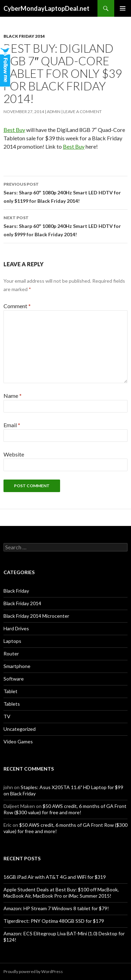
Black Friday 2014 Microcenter (36, 616)
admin (54, 112)
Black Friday (16, 591)
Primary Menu (123, 8)
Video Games (18, 741)
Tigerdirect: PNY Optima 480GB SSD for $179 (54, 921)
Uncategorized (20, 729)
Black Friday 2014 (24, 36)
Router (11, 654)
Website (14, 454)
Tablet (10, 691)
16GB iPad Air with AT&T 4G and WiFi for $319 (55, 877)
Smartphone (17, 666)
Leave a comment (82, 112)
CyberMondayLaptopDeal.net (46, 8)
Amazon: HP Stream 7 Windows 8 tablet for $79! (56, 908)
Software (14, 679)
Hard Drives (16, 628)
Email (12, 425)
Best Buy (14, 130)
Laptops (12, 641)
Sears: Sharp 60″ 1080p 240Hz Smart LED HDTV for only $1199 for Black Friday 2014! (65, 192)
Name (13, 396)
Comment (17, 306)
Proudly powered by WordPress (33, 971)
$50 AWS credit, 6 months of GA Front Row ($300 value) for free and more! (65, 809)
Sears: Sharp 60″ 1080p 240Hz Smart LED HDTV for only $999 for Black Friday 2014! (65, 225)
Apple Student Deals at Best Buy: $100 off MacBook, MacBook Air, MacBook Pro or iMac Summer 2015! (61, 893)
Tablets (12, 704)
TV (7, 716)
